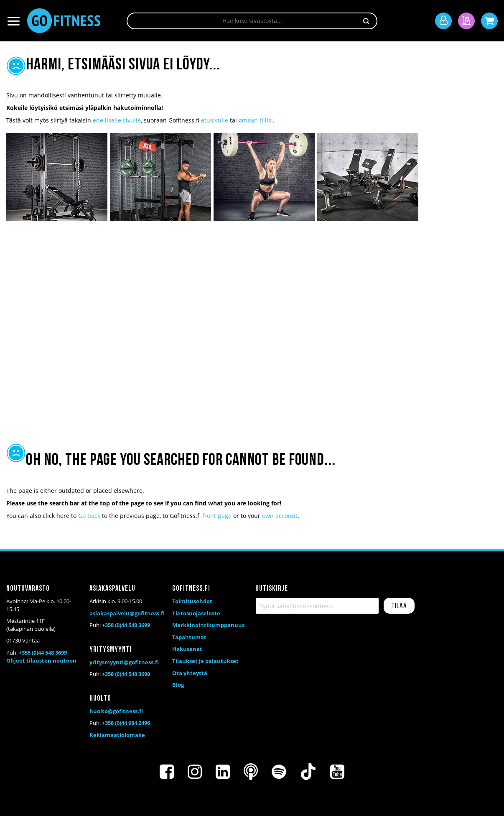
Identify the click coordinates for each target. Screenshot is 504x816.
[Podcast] (251, 772)
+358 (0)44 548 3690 (126, 674)
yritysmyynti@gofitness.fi (124, 662)
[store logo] (64, 21)
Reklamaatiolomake (117, 735)
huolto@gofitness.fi (116, 711)
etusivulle (215, 120)
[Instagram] (195, 772)
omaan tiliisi (256, 120)
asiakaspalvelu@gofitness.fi (127, 613)
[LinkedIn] (223, 772)
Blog (178, 685)
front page (217, 516)
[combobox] (252, 21)
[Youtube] (337, 772)
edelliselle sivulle (117, 120)
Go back (89, 516)
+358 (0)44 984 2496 (126, 723)
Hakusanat (187, 649)
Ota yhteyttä (190, 673)
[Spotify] (279, 772)
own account (280, 516)
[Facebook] (167, 772)
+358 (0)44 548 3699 (43, 653)
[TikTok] (308, 772)
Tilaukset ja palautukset (205, 661)
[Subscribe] (399, 606)
